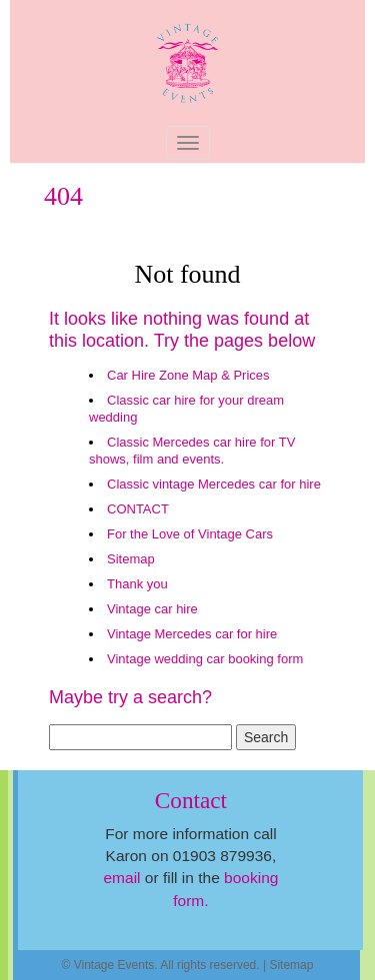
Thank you (137, 584)
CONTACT (138, 509)
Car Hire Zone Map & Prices (188, 375)
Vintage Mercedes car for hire (192, 634)
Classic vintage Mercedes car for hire (214, 484)
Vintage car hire (152, 609)
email (121, 878)
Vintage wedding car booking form (205, 659)
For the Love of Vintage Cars (190, 534)
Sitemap (131, 559)
